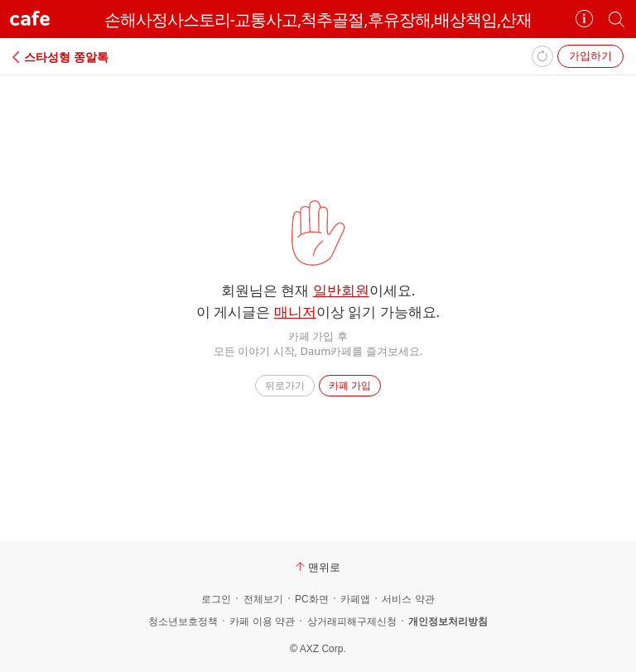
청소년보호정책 (183, 622)
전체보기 (263, 599)
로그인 (216, 599)
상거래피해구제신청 (352, 622)
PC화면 (312, 599)
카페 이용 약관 (262, 622)
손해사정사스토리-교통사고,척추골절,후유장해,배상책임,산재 (318, 19)
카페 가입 (350, 385)
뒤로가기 (285, 385)
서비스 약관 (408, 599)
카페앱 (355, 599)
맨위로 (318, 567)
